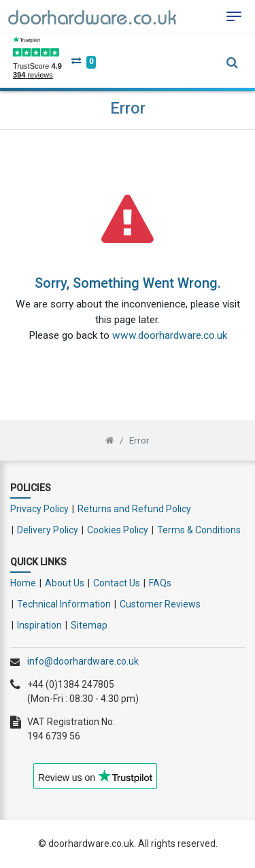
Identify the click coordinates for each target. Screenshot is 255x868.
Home (23, 583)
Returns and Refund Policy (134, 509)
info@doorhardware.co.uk (83, 661)
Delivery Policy (48, 530)
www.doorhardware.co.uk (170, 335)
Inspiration (39, 625)
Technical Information (64, 604)
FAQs (160, 583)
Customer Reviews (160, 604)
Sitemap (89, 625)
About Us (65, 583)
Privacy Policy (39, 509)
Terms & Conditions (199, 530)
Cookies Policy (118, 530)
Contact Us (117, 583)
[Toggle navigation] (234, 16)
